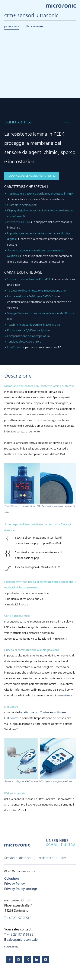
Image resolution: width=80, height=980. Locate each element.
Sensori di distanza (18, 858)
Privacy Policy (15, 884)
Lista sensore (34, 27)
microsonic (17, 847)
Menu (6, 6)
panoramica (12, 27)
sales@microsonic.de (22, 940)
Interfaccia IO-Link (19, 222)
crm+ (64, 858)
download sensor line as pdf (30, 176)
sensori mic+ (65, 696)
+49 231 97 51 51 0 (19, 918)
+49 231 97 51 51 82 (20, 935)
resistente (46, 858)
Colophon (12, 879)
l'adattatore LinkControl (34, 713)
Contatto (11, 947)
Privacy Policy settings (21, 889)
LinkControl (14, 348)
